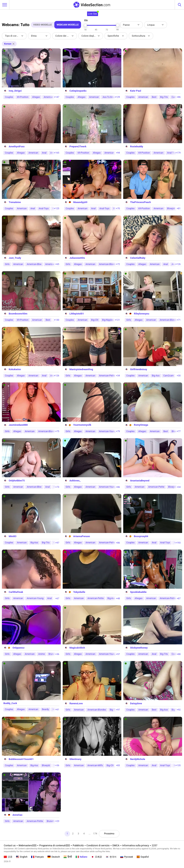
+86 (179, 97)
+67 (57, 598)
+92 (179, 710)
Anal (44, 153)
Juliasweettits (77, 258)
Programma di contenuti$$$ (54, 845)
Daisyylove (136, 703)
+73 (57, 487)
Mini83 (12, 536)
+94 (118, 153)
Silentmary (75, 759)
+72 (118, 264)
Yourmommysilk (82, 425)
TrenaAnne (15, 202)
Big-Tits (164, 97)
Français (37, 857)
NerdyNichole (138, 759)
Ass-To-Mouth (110, 97)
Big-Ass (156, 376)
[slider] (85, 25)
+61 (57, 710)
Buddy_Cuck (10, 703)
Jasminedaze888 (18, 425)
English (22, 857)
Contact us (10, 845)
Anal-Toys (44, 209)
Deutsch (54, 857)
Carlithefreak (16, 592)
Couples (9, 97)
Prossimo (110, 834)
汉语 (8, 857)
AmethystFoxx (17, 146)
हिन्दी (68, 857)
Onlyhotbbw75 (17, 481)
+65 (57, 264)
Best (154, 97)
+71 (179, 320)
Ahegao (36, 97)
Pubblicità (78, 845)
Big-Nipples (108, 320)
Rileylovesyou (142, 314)
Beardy (46, 709)
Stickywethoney (139, 648)
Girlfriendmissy (139, 369)
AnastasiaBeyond (140, 481)
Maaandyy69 (80, 202)
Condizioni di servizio (98, 845)
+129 (117, 97)
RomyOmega (141, 425)
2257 (155, 845)
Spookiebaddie (138, 592)
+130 (57, 320)
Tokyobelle (79, 592)
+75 (57, 431)
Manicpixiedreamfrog (81, 369)
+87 (179, 598)
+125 (57, 209)
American (49, 97)
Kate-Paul (136, 91)
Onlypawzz (18, 648)
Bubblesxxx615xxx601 (21, 759)
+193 (178, 543)
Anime (41, 654)
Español (143, 857)
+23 (57, 821)
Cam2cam (169, 376)
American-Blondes (108, 264)
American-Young (107, 431)
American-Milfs (95, 765)
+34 (118, 376)
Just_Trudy (15, 258)
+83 (118, 765)
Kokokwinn (15, 369)
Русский (127, 857)
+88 (179, 654)
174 (95, 834)
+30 (179, 376)
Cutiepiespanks (78, 91)
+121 (117, 320)
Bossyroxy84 (141, 536)
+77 (179, 431)
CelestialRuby (138, 258)
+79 (118, 431)
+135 (178, 765)
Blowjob (171, 209)
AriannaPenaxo (82, 536)
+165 (57, 153)
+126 (178, 264)
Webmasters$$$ (28, 845)
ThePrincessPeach (140, 202)
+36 (57, 654)
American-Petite (107, 376)
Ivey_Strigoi (15, 91)
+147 (57, 97)
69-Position (23, 97)
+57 (118, 654)
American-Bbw (34, 264)
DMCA (116, 845)
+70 (118, 209)
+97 (57, 543)
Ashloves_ (75, 481)
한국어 (111, 857)
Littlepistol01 (77, 314)
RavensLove (76, 703)
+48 (118, 598)
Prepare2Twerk (78, 146)
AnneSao (17, 815)
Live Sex (93, 14)
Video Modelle (42, 25)
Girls (7, 264)
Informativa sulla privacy (136, 845)
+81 (179, 209)
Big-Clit (95, 320)
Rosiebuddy (137, 146)
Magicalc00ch (77, 648)
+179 (178, 153)
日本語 (96, 857)
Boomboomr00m (18, 314)
